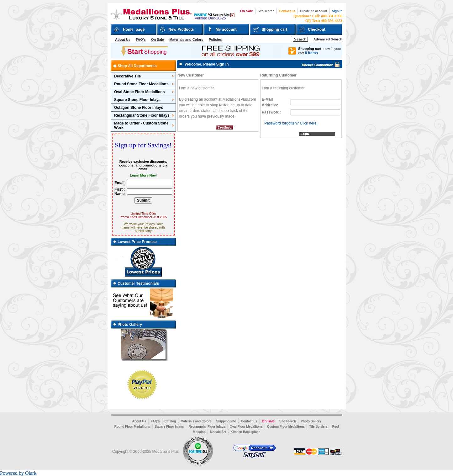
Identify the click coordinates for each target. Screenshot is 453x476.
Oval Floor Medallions (246, 427)
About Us (123, 40)
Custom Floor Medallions (286, 427)
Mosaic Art (218, 432)
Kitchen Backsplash (246, 432)
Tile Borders (318, 427)
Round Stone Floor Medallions (141, 84)
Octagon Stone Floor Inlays (139, 108)
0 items (311, 53)
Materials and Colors (186, 40)
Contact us (287, 11)
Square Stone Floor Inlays (137, 100)
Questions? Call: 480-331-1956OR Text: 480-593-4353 (318, 18)
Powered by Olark (18, 473)
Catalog (170, 421)
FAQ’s (141, 40)
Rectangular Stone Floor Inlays (142, 115)
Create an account (314, 11)
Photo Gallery (311, 421)
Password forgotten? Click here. (291, 123)
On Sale (247, 11)
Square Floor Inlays (169, 427)
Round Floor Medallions (132, 427)
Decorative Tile (127, 76)
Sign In (337, 11)
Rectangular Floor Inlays (207, 427)
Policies (215, 40)
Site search (266, 11)
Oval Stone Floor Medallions (139, 92)
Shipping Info (226, 421)
